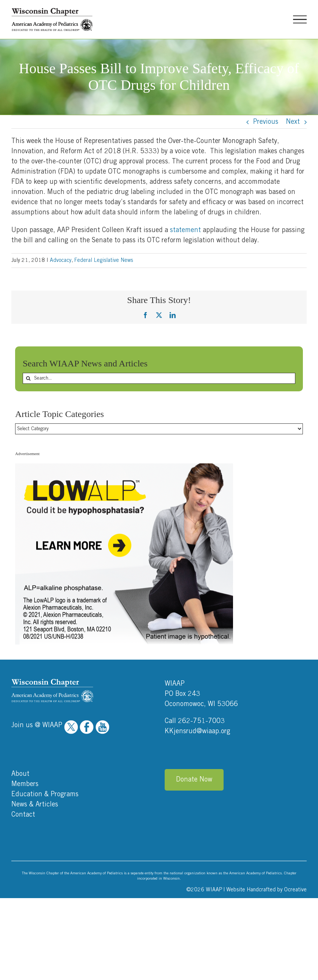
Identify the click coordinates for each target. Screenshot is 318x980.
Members (25, 784)
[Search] (28, 378)
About (20, 774)
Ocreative (295, 890)
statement (185, 230)
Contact (23, 815)
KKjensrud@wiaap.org (198, 731)
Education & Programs (45, 794)
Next (293, 122)
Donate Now (194, 780)
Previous (266, 122)
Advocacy (61, 260)
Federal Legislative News (104, 260)
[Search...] (159, 378)
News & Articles (35, 805)
